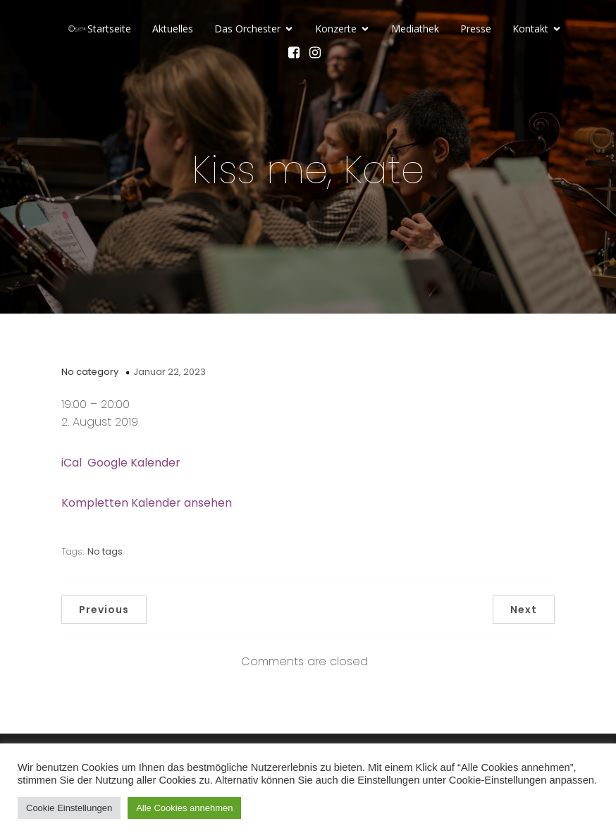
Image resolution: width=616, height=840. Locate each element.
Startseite (109, 29)
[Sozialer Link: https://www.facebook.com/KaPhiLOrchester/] (297, 52)
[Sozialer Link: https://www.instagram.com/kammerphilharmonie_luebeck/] (319, 52)
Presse (476, 29)
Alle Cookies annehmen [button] (184, 808)
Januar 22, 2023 (170, 372)
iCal (72, 463)
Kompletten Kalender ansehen (147, 503)
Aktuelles (173, 29)
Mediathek (415, 29)
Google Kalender (134, 463)
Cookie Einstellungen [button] (69, 808)
